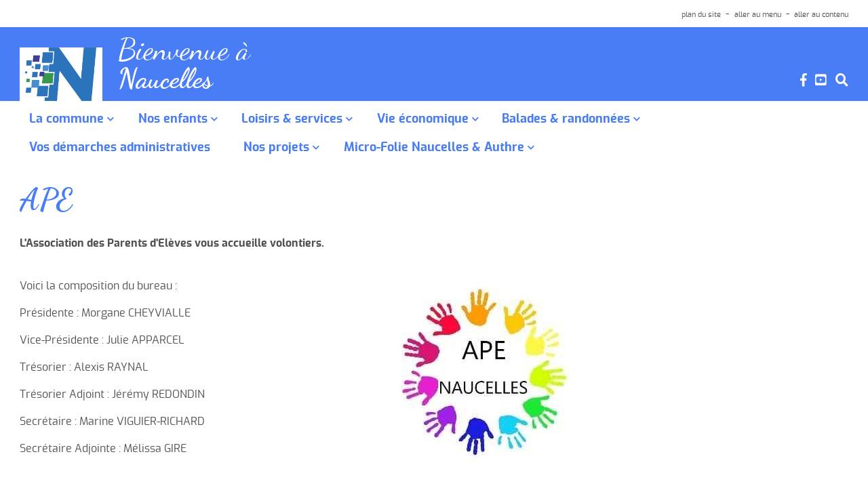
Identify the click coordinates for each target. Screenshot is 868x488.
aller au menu (758, 15)
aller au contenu (821, 15)
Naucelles (171, 85)
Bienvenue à (193, 52)
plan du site (701, 15)
